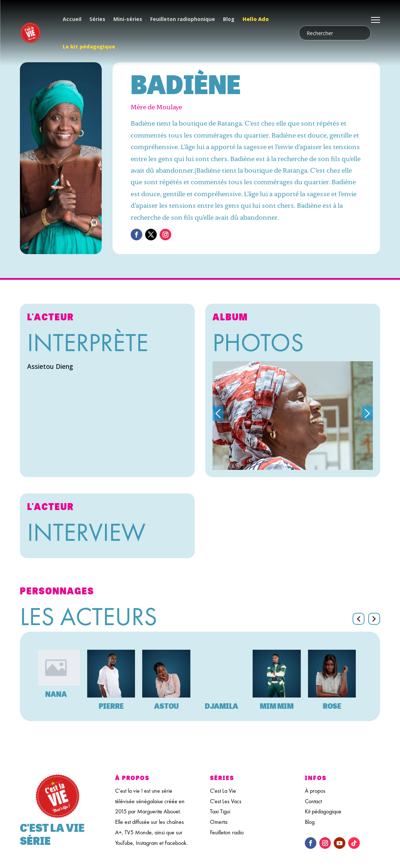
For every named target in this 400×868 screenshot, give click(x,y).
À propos (315, 791)
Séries (97, 19)
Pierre (117, 706)
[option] (293, 416)
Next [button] (367, 413)
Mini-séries (128, 19)
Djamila (228, 706)
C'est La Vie (223, 791)
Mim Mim (283, 706)
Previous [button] (218, 413)
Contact (313, 801)
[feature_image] (62, 667)
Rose (338, 706)
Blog (229, 19)
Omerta (219, 822)
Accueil (72, 19)
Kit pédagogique (323, 811)
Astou (173, 706)
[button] (374, 619)
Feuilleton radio (227, 832)
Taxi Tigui (220, 811)
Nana (62, 694)
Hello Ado (256, 19)
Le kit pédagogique (89, 47)
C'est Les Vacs (226, 801)
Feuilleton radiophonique (183, 19)
